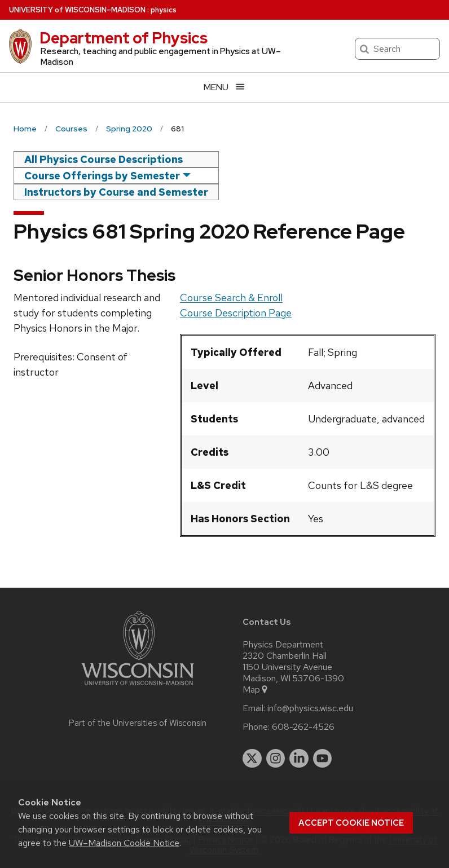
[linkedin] (299, 759)
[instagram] (276, 759)
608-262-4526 (303, 727)
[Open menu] (224, 87)
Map (256, 690)
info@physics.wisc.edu (310, 708)
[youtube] (323, 759)
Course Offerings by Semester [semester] (102, 176)
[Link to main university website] (138, 687)
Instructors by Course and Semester (116, 192)
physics (164, 10)
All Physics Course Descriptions (104, 159)
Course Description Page (236, 313)
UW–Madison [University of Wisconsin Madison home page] (77, 10)
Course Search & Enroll (231, 298)
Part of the (138, 723)
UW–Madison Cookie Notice (124, 843)
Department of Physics (124, 38)
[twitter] (252, 759)
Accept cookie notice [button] (351, 823)
